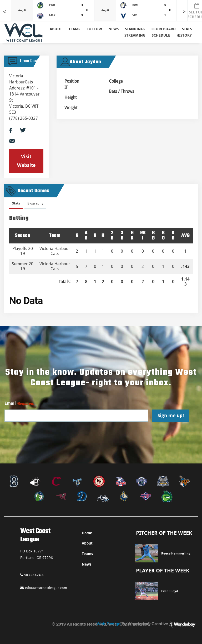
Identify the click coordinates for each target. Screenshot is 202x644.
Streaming (135, 35)
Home (87, 533)
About (56, 29)
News (113, 29)
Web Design (108, 624)
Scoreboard (164, 29)
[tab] (16, 204)
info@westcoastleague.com (44, 588)
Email (19, 404)
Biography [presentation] (35, 203)
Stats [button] (187, 29)
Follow (94, 29)
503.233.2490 (32, 575)
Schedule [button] (161, 35)
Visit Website (26, 161)
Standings (135, 29)
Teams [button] (74, 29)
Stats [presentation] (16, 203)
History (184, 35)
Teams (87, 554)
